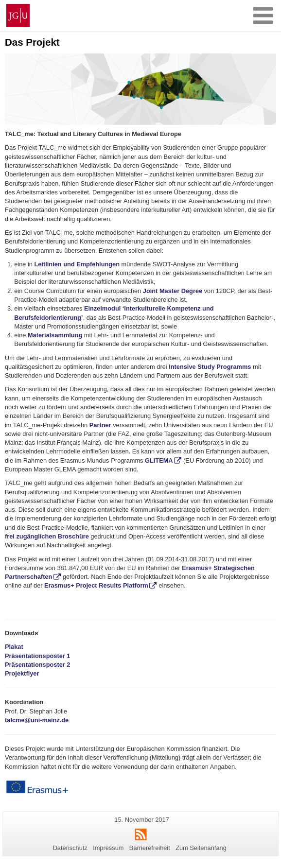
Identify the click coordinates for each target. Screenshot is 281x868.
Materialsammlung (55, 335)
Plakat (14, 647)
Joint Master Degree (173, 291)
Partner (100, 425)
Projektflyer (22, 673)
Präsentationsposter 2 (37, 665)
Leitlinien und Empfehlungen (77, 264)
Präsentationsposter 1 (37, 656)
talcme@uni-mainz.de (37, 720)
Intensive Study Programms (210, 367)
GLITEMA (159, 460)
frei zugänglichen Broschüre (47, 536)
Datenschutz (70, 848)
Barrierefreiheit (150, 848)
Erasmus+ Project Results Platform (96, 585)
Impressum (108, 848)
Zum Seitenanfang (201, 848)
